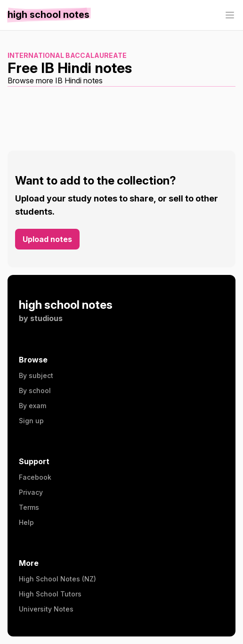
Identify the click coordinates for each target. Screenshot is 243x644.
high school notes (66, 305)
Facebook (35, 477)
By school (35, 390)
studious (46, 318)
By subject (36, 375)
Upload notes (47, 239)
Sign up (31, 421)
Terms (29, 507)
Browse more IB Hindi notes (55, 80)
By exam (32, 406)
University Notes (46, 609)
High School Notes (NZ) (57, 579)
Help (26, 522)
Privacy (31, 492)
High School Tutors (50, 594)
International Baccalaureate (67, 55)
